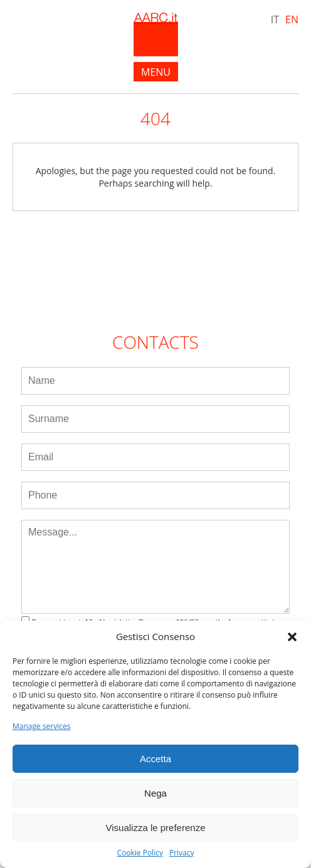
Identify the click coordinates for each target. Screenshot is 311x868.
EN (292, 19)
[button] (292, 637)
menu (156, 72)
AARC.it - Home (156, 34)
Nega (155, 793)
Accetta (155, 759)
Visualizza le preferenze (156, 828)
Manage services (41, 726)
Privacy (182, 853)
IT (275, 19)
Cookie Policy (140, 853)
